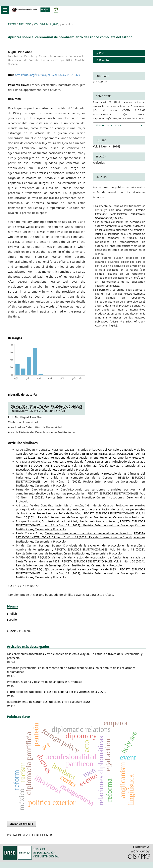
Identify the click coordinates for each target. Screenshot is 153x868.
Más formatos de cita (108, 125)
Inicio (12, 24)
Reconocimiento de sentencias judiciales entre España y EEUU (48, 702)
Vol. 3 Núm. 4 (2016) (47, 24)
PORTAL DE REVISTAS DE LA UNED (29, 835)
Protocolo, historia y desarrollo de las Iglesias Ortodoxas (45, 682)
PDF (101, 53)
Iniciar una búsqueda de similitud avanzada (59, 595)
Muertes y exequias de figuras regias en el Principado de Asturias (98, 462)
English (12, 614)
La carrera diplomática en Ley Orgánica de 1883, (84, 569)
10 (31, 586)
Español (12, 620)
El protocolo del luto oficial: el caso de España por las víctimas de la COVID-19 (59, 692)
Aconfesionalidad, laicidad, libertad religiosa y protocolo (80, 521)
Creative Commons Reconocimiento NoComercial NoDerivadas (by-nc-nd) (120, 214)
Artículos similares (23, 443)
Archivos (25, 24)
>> (37, 586)
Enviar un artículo (21, 824)
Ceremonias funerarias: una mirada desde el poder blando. (88, 533)
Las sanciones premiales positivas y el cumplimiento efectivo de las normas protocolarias (80, 491)
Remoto (104, 60)
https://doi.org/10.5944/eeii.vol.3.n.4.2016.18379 (48, 75)
